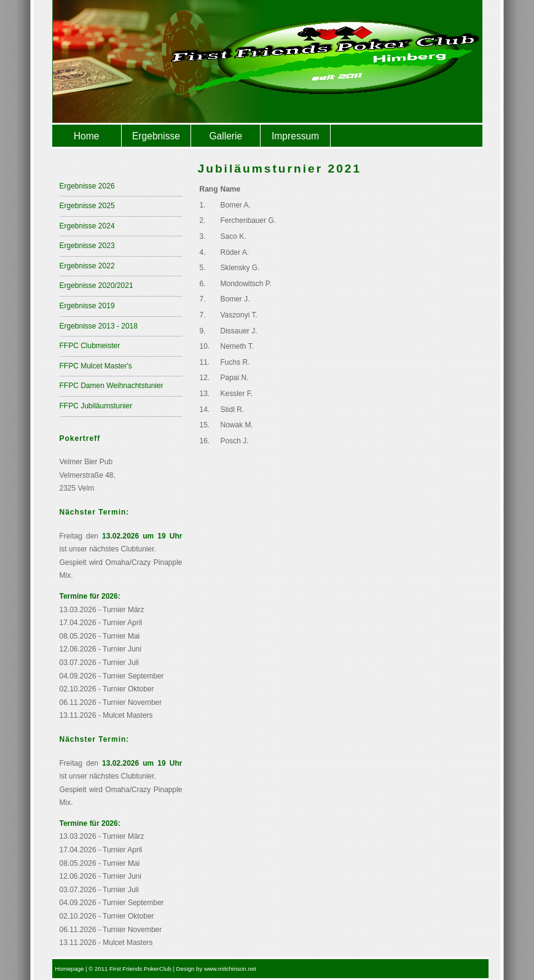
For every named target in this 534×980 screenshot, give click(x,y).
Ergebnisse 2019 (87, 306)
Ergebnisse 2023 (87, 246)
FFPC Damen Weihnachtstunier (112, 386)
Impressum (295, 136)
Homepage (70, 969)
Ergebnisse (156, 136)
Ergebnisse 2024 (87, 226)
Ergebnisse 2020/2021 (96, 286)
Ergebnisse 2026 (87, 186)
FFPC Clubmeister (90, 346)
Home (87, 136)
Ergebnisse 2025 (87, 206)
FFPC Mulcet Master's (96, 366)
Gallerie (226, 136)
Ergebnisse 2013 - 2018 (99, 326)
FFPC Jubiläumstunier (96, 406)
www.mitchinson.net (230, 969)
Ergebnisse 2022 (87, 266)
